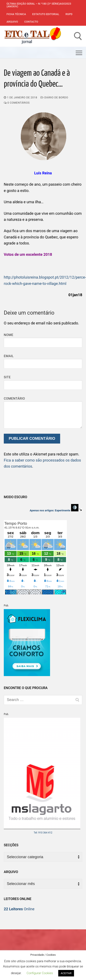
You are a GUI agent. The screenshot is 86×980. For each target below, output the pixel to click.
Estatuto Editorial (46, 14)
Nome (9, 335)
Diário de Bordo (54, 97)
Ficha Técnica (16, 14)
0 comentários (17, 103)
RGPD (69, 14)
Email (9, 356)
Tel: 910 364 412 (43, 833)
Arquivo (12, 22)
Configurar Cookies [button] (40, 973)
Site (7, 377)
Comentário (14, 399)
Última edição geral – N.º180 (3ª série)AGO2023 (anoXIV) (39, 5)
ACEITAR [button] (66, 973)
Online (19, 909)
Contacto (31, 22)
